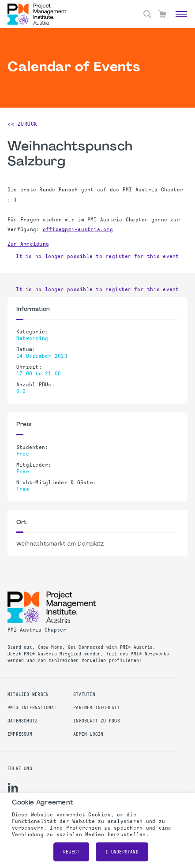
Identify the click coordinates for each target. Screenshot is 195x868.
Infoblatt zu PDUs (97, 721)
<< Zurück (22, 124)
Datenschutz (22, 721)
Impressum (20, 734)
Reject (71, 852)
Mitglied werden (28, 694)
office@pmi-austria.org (78, 229)
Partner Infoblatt (97, 708)
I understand (122, 852)
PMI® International (32, 708)
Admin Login (88, 734)
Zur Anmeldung (28, 244)
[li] (13, 788)
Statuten (84, 694)
